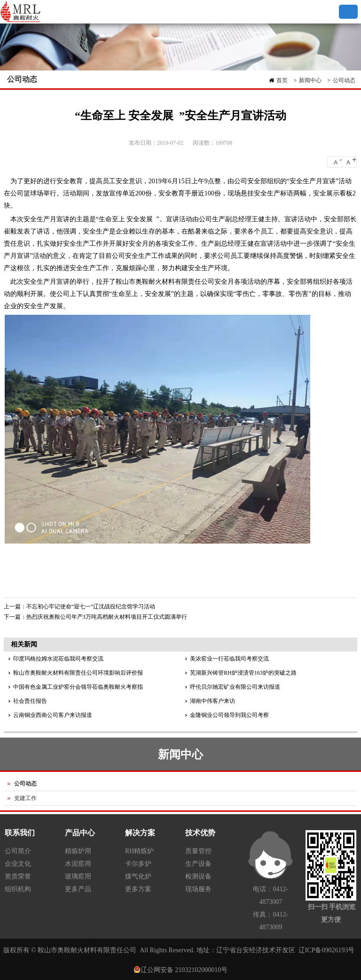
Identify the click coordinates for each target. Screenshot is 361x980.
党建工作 (25, 798)
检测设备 (198, 876)
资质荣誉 (18, 876)
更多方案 (138, 889)
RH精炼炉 (139, 851)
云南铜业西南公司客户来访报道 (53, 715)
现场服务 (198, 889)
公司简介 (18, 851)
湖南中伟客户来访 (212, 701)
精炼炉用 (78, 851)
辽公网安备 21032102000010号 (184, 970)
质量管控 (198, 851)
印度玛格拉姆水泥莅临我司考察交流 (58, 659)
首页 (282, 80)
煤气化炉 (138, 876)
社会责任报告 (30, 701)
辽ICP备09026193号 (327, 950)
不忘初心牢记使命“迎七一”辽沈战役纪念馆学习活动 (91, 607)
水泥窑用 (78, 864)
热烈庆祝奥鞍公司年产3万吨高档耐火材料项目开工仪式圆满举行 (107, 617)
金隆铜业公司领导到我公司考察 (229, 715)
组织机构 (18, 889)
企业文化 (18, 864)
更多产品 (78, 889)
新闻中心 (310, 80)
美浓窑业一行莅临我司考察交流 (229, 659)
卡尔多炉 (138, 864)
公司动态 (344, 80)
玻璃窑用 (78, 876)
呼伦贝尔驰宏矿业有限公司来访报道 (235, 687)
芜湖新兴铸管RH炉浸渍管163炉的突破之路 (243, 673)
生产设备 (198, 864)
